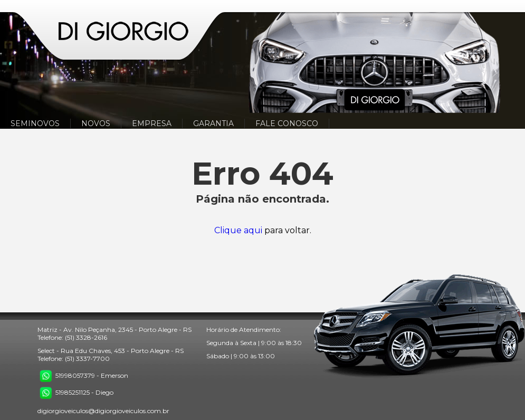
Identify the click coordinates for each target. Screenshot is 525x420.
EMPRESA (152, 123)
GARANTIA (213, 123)
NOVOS (96, 123)
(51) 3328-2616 (86, 337)
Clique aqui (238, 230)
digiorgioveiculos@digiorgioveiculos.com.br (103, 411)
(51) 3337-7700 (87, 359)
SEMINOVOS (35, 123)
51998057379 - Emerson (83, 375)
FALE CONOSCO (287, 123)
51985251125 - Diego (75, 392)
